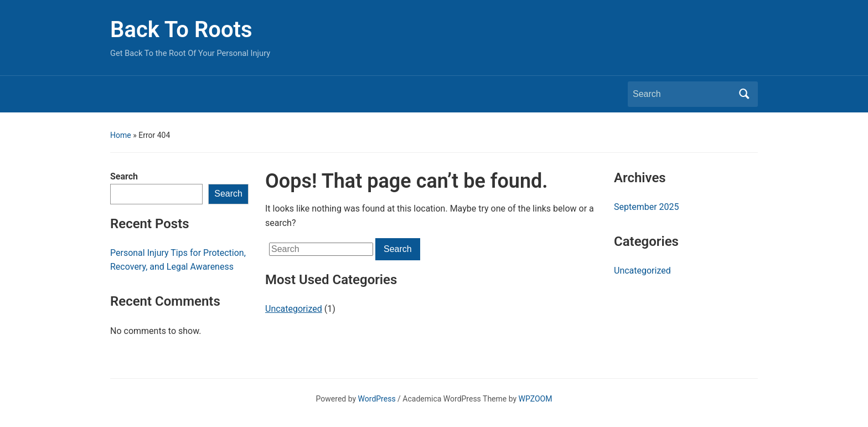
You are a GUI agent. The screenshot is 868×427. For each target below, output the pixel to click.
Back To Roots (181, 30)
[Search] (683, 94)
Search (124, 176)
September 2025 (647, 207)
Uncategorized (294, 309)
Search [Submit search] (744, 94)
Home (121, 135)
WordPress (377, 399)
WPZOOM (536, 399)
